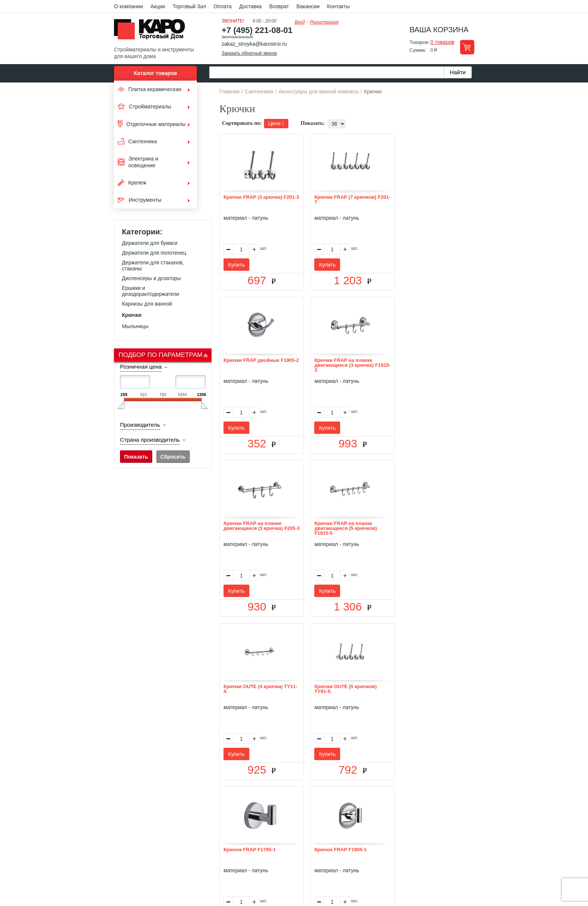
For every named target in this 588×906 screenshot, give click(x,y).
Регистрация (324, 22)
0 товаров (442, 42)
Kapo (152, 31)
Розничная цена (141, 367)
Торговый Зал (189, 6)
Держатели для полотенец (154, 253)
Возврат (279, 6)
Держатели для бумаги (150, 243)
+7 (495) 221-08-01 (257, 30)
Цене (276, 123)
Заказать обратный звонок (249, 53)
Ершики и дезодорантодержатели (151, 291)
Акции (158, 6)
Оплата (223, 6)
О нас (214, 802)
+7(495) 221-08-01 (302, 845)
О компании (128, 6)
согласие (182, 871)
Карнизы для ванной (147, 304)
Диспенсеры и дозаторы (151, 278)
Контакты (338, 6)
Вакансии (308, 6)
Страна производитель (150, 440)
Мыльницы (135, 326)
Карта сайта (383, 802)
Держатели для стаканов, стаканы (153, 265)
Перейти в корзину (467, 47)
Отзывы (238, 802)
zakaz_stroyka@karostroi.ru (254, 44)
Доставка (250, 6)
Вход (300, 22)
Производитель (140, 425)
